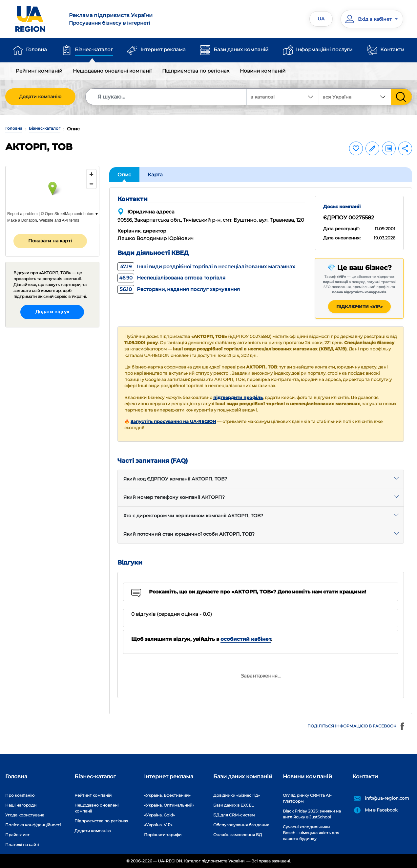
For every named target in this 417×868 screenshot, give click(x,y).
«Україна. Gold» (159, 815)
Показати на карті (50, 241)
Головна (36, 49)
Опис (124, 175)
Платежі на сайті (22, 845)
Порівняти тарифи (163, 835)
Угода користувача (25, 815)
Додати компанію (40, 97)
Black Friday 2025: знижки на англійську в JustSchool (312, 814)
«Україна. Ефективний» (167, 795)
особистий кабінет (246, 639)
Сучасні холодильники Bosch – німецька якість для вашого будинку (311, 833)
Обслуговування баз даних (241, 825)
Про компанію (20, 795)
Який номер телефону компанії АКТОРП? (174, 497)
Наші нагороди (21, 805)
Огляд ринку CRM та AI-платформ (307, 798)
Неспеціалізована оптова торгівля (171, 278)
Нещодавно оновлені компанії (112, 71)
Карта (155, 175)
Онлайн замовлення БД (238, 835)
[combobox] (355, 97)
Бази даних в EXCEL (233, 805)
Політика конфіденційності (33, 825)
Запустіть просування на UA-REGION (173, 422)
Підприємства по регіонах (196, 71)
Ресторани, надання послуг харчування (179, 289)
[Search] (166, 97)
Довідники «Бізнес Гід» (237, 795)
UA (321, 19)
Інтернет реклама (163, 49)
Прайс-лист (17, 835)
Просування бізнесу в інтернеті (135, 19)
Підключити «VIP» (359, 306)
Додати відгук (52, 312)
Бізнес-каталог (94, 49)
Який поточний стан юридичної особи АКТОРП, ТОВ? (189, 534)
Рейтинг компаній (39, 71)
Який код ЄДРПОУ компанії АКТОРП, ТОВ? (175, 479)
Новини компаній (263, 71)
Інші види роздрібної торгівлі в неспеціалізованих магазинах (206, 267)
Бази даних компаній (241, 49)
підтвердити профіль (238, 398)
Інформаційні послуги (324, 49)
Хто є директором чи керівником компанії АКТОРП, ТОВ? (193, 516)
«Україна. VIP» (158, 825)
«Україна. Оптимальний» (169, 805)
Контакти (392, 49)
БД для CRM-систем (234, 815)
